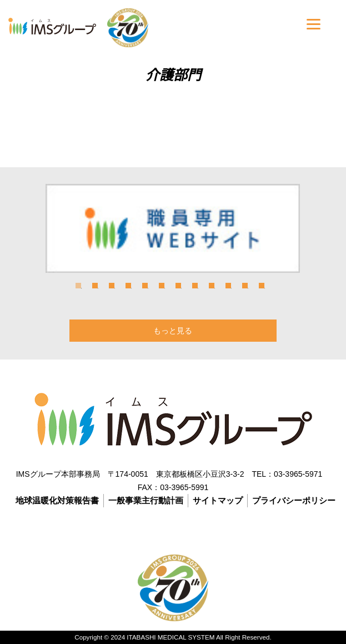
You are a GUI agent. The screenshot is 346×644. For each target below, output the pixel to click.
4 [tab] (128, 286)
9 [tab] (212, 286)
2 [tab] (95, 286)
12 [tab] (262, 286)
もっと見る (173, 331)
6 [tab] (162, 286)
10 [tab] (228, 286)
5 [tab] (145, 286)
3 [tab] (112, 286)
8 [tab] (195, 286)
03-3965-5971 (298, 474)
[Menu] (314, 24)
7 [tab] (178, 286)
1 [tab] (78, 286)
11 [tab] (245, 286)
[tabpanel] (173, 228)
